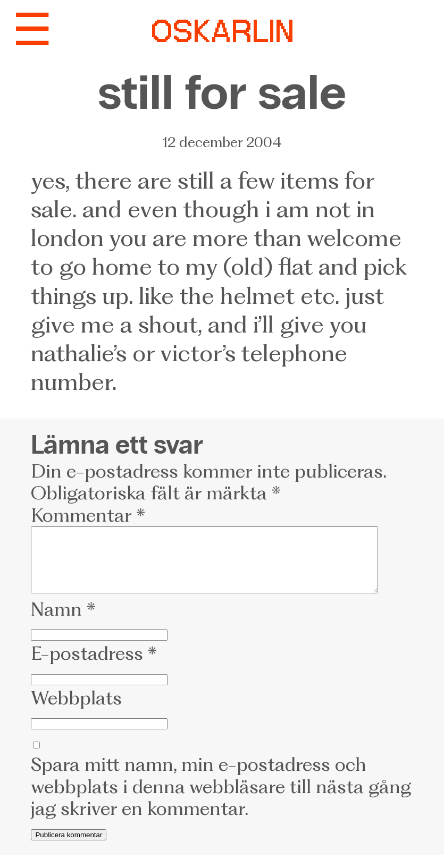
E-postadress (94, 666)
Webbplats (76, 711)
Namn (64, 622)
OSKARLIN (222, 33)
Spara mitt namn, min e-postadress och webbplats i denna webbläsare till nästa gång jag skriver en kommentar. (221, 799)
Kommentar (88, 515)
